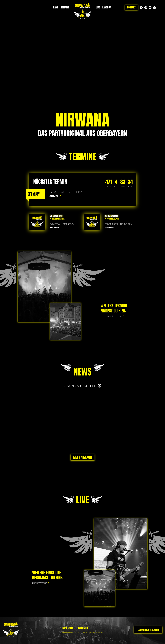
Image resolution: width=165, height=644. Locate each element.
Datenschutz (84, 628)
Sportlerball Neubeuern (118, 224)
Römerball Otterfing (62, 224)
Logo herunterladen (148, 630)
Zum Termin (54, 196)
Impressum (68, 628)
